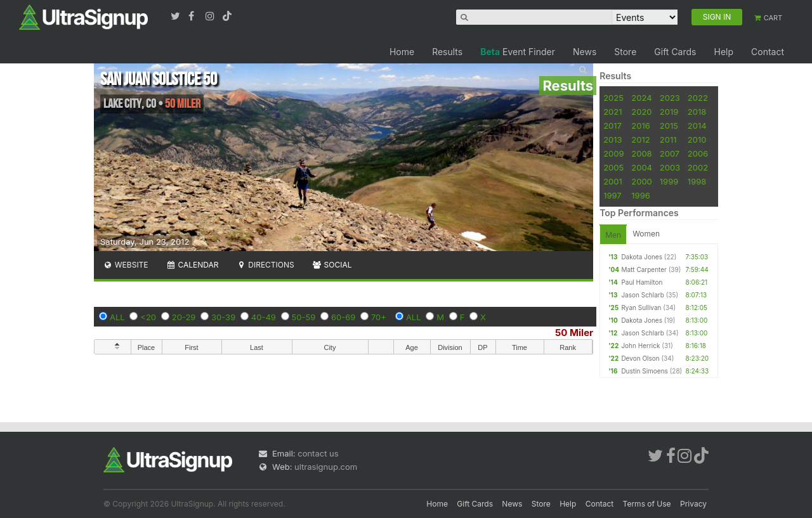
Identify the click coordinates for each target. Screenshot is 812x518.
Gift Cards (675, 52)
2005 (613, 167)
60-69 (343, 317)
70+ (379, 317)
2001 (613, 181)
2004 (642, 167)
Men (613, 235)
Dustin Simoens (644, 371)
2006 (698, 153)
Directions (265, 265)
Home (402, 52)
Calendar (193, 265)
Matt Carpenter (644, 269)
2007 (670, 153)
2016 (640, 126)
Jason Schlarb (642, 295)
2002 (698, 167)
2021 (612, 112)
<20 (148, 317)
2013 (612, 139)
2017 (612, 126)
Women (646, 234)
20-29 (184, 317)
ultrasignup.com (326, 467)
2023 (670, 98)
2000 (642, 181)
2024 (641, 98)
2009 (613, 153)
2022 (698, 98)
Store (625, 52)
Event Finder (518, 52)
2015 (669, 126)
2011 (668, 139)
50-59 (304, 317)
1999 (669, 181)
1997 (612, 195)
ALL (117, 317)
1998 (697, 181)
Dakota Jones (642, 257)
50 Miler (574, 333)
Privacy (693, 504)
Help (724, 52)
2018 (697, 112)
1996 (640, 195)
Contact (768, 52)
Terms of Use (647, 504)
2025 (613, 98)
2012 (640, 139)
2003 (670, 167)
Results (447, 52)
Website (126, 265)
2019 (669, 112)
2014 (697, 126)
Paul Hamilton (642, 282)
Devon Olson (640, 358)
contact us (318, 453)
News (585, 52)
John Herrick (640, 346)
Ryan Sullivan (641, 308)
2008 (641, 153)
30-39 (223, 317)
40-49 (264, 317)
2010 (697, 139)
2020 (641, 112)
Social (332, 265)
